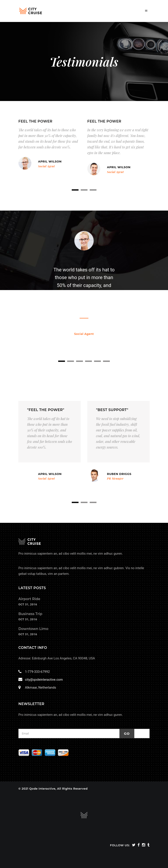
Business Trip (30, 614)
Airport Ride (29, 599)
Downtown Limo (33, 629)
